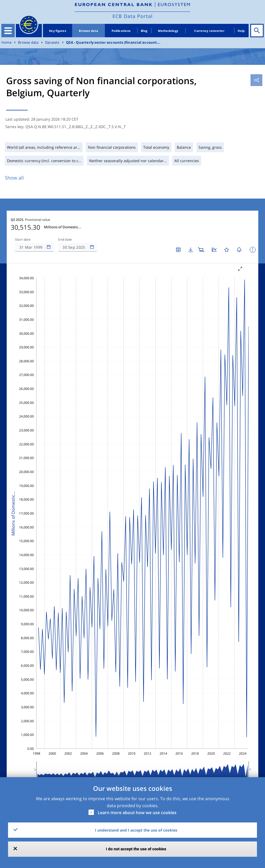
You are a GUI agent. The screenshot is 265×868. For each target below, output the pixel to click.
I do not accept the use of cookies (136, 849)
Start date (23, 240)
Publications (121, 31)
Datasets (52, 42)
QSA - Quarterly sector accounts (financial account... (113, 42)
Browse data (89, 31)
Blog (144, 31)
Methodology (168, 31)
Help (241, 31)
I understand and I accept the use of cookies (136, 830)
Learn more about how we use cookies (137, 813)
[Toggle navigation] (8, 31)
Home (6, 42)
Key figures (58, 31)
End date (65, 240)
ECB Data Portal (132, 16)
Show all (14, 178)
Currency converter (209, 31)
